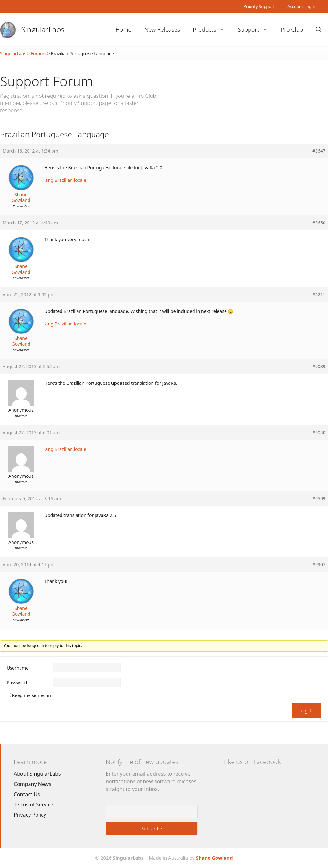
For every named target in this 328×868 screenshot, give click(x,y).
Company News (33, 784)
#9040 (319, 433)
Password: (17, 683)
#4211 (319, 295)
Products (212, 30)
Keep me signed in (32, 695)
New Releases (162, 29)
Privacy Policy (30, 815)
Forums (38, 53)
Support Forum (46, 81)
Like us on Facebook (252, 762)
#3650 (319, 223)
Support (256, 30)
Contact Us (27, 794)
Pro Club (292, 29)
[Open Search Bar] (319, 30)
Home (124, 29)
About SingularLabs (37, 774)
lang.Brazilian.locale (65, 180)
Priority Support (259, 6)
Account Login (301, 6)
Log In (307, 710)
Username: (18, 668)
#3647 (319, 151)
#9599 (319, 499)
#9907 (319, 565)
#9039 (319, 367)
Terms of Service (33, 805)
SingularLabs (43, 29)
